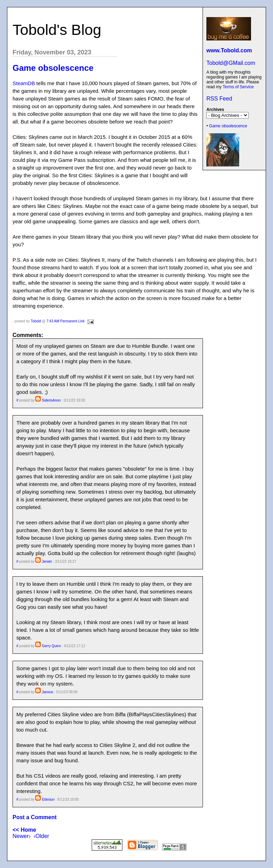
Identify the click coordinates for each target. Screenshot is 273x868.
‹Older (41, 836)
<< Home (24, 830)
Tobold (36, 321)
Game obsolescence (228, 126)
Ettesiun (48, 799)
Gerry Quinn (51, 646)
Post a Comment (35, 817)
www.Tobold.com (229, 50)
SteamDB (24, 83)
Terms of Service (238, 87)
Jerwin (47, 562)
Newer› (22, 836)
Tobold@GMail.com (231, 63)
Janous (47, 692)
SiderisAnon (51, 400)
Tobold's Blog (57, 30)
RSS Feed (219, 99)
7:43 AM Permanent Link (66, 321)
